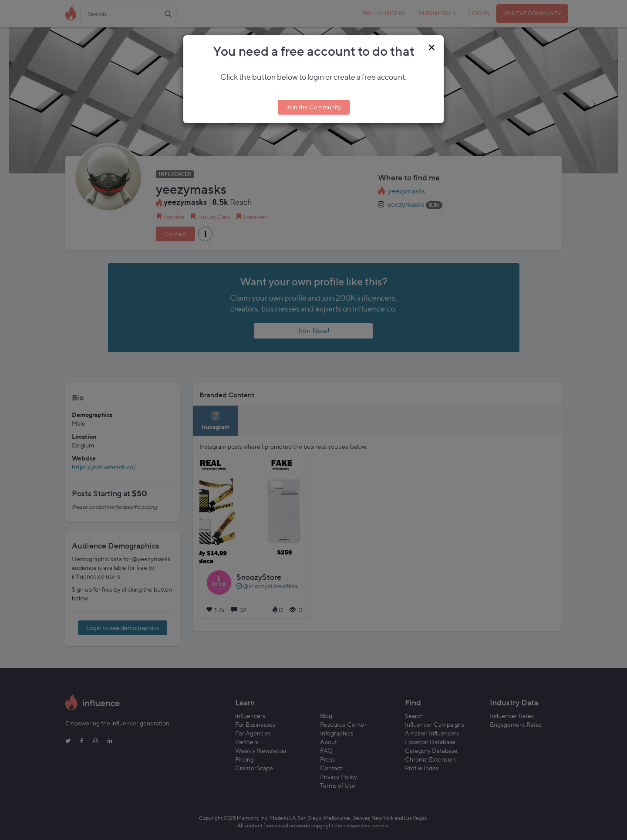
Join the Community (314, 107)
